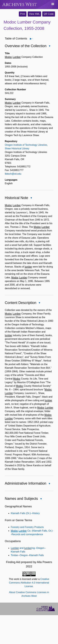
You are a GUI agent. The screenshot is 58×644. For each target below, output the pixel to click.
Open (33, 39)
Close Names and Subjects (41, 499)
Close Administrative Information (49, 484)
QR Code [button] (49, 14)
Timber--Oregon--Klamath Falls (27, 555)
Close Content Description (39, 303)
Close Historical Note (31, 198)
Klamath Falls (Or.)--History (25, 513)
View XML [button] (34, 14)
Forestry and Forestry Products (27, 527)
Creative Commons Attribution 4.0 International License (29, 583)
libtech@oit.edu (13, 174)
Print (23, 14)
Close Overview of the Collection (49, 46)
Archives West (20, 5)
